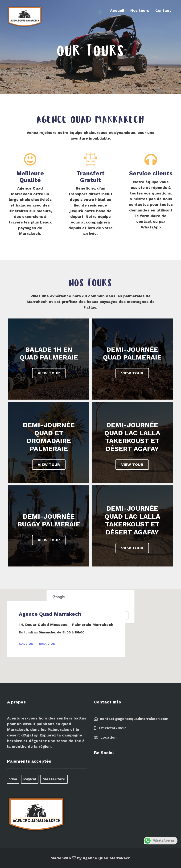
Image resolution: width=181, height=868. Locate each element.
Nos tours (140, 10)
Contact (163, 10)
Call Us (26, 644)
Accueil (117, 10)
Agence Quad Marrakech (107, 858)
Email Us (47, 644)
